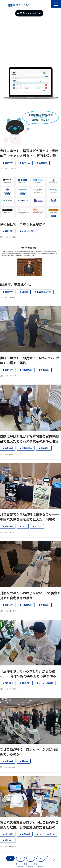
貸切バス (9, 840)
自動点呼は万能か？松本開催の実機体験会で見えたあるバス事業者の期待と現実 (29, 439)
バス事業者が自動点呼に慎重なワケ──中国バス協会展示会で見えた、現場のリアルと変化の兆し (29, 517)
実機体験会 (27, 370)
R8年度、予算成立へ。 (17, 285)
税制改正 (26, 163)
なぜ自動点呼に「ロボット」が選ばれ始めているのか (29, 752)
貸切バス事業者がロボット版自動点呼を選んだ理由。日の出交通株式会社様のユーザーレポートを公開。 (29, 825)
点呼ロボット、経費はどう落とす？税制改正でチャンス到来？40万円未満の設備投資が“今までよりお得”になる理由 (30, 153)
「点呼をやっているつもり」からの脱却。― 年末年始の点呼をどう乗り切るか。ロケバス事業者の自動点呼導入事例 (29, 674)
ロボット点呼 (28, 231)
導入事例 (9, 683)
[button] (56, 4)
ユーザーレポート (47, 834)
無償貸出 (45, 370)
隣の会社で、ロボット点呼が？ (23, 224)
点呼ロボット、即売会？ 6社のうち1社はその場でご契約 (30, 360)
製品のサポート (48, 4)
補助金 (25, 292)
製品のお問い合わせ (31, 13)
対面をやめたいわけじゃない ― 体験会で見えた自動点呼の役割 (30, 595)
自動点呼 (9, 163)
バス (24, 526)
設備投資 (43, 163)
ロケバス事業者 (46, 683)
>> (41, 864)
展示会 (38, 526)
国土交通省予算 (44, 292)
